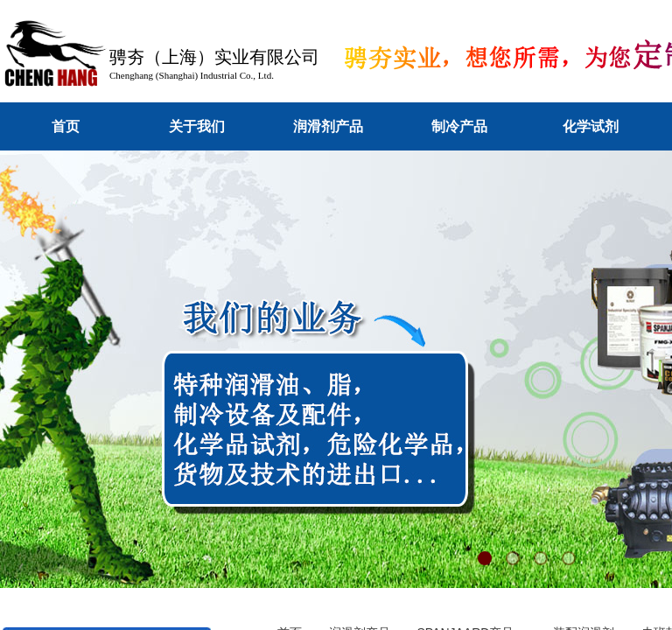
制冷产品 (459, 126)
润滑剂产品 (328, 126)
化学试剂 (591, 126)
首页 (66, 126)
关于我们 (197, 126)
